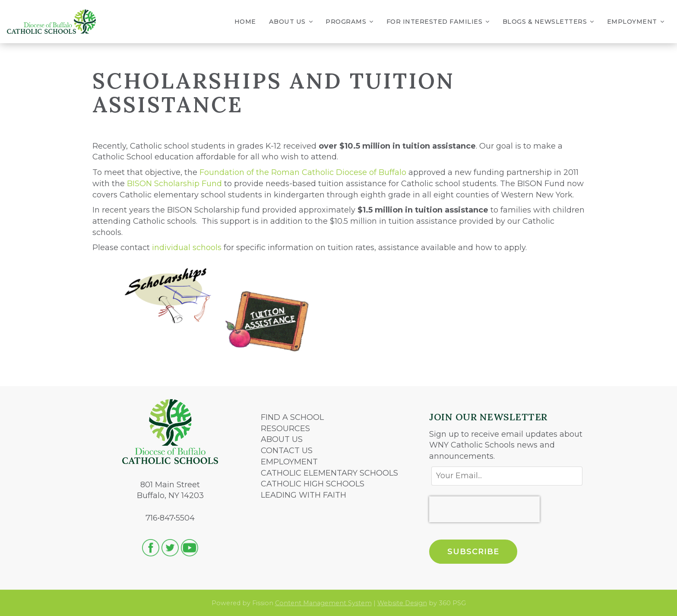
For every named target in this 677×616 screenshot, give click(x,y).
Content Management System (323, 603)
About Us (291, 22)
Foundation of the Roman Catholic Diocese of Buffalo (303, 172)
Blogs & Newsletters (548, 22)
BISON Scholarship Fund (174, 184)
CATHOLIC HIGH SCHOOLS (313, 484)
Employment (636, 22)
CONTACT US (287, 451)
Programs (350, 22)
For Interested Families (438, 22)
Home (245, 22)
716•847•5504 (170, 518)
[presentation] (484, 509)
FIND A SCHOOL (292, 417)
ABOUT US (282, 439)
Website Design (402, 603)
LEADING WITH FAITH (304, 495)
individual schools (187, 248)
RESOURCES (285, 429)
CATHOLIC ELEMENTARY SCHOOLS (329, 473)
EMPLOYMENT (289, 462)
